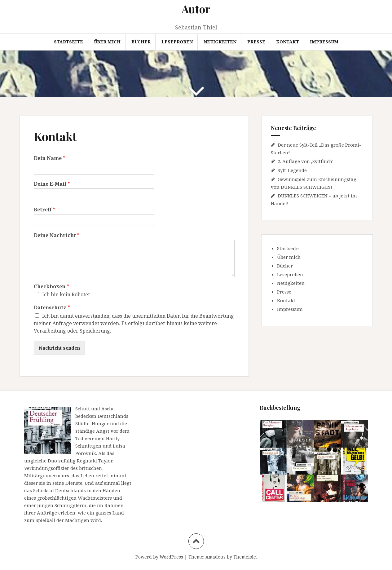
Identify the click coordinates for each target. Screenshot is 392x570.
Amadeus (216, 557)
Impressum (324, 42)
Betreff (44, 210)
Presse (256, 42)
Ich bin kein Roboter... (68, 294)
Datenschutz (52, 308)
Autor (196, 9)
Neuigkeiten (220, 42)
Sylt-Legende (292, 170)
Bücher (141, 42)
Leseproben (177, 42)
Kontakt (288, 42)
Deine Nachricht (57, 235)
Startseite (68, 42)
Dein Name (50, 158)
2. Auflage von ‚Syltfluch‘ (306, 161)
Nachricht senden (59, 348)
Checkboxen (51, 287)
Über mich (107, 42)
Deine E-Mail (52, 184)
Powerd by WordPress (159, 557)
